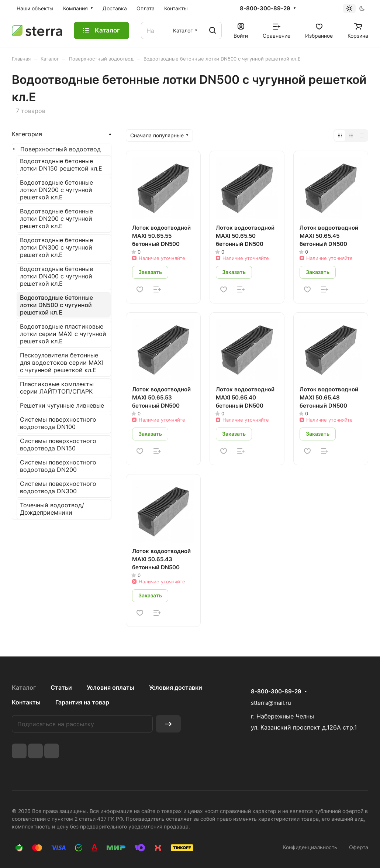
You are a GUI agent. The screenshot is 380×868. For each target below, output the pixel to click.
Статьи (61, 687)
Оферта (359, 847)
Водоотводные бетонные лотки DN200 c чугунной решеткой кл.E (56, 190)
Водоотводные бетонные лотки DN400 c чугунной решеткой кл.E (56, 276)
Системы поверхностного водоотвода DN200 (58, 466)
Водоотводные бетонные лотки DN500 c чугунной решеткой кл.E (56, 305)
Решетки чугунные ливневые (62, 405)
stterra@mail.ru (271, 703)
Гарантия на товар (82, 702)
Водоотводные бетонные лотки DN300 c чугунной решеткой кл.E (56, 247)
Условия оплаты (110, 687)
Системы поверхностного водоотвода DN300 (58, 487)
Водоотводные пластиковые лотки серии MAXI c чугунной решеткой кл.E (63, 334)
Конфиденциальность (310, 847)
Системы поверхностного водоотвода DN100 (58, 423)
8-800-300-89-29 (265, 8)
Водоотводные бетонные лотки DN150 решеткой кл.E (61, 165)
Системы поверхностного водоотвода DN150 (58, 445)
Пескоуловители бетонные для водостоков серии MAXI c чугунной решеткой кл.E (61, 363)
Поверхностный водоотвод (61, 149)
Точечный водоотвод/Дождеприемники (52, 509)
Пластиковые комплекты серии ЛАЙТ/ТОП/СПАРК (57, 388)
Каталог (24, 687)
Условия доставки (176, 687)
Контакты (26, 702)
